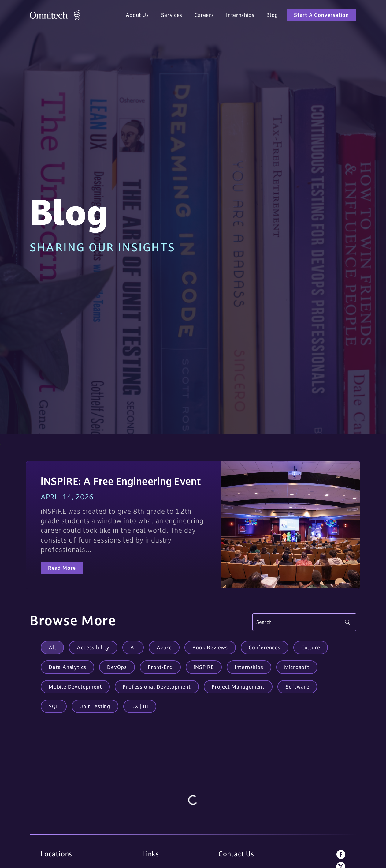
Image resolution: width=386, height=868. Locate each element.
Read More (62, 568)
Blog (272, 16)
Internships (240, 16)
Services (172, 16)
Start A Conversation (321, 16)
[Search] (304, 622)
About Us (137, 16)
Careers (204, 16)
